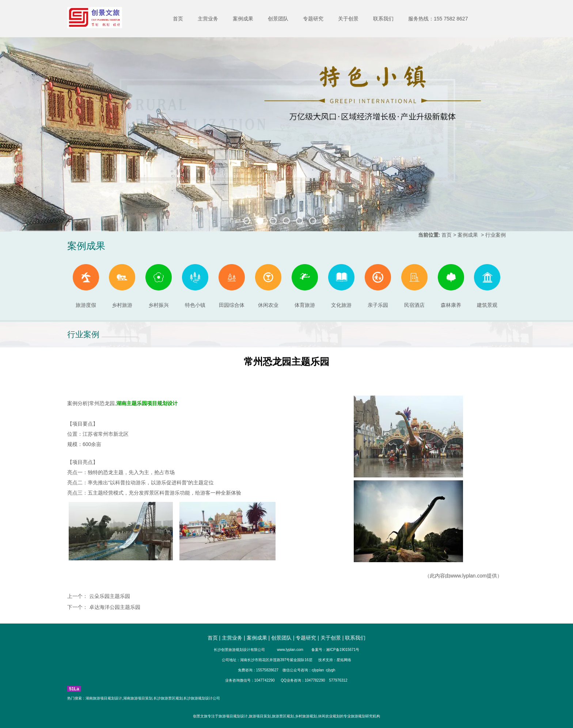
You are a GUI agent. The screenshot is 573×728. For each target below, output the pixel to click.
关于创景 (348, 19)
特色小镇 (195, 286)
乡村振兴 (159, 286)
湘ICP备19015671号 (343, 650)
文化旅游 (341, 286)
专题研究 (313, 19)
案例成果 (243, 19)
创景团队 (278, 19)
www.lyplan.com (468, 576)
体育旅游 (305, 286)
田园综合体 (232, 286)
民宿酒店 (414, 286)
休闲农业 (268, 286)
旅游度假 (86, 286)
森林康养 (451, 286)
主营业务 (208, 19)
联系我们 (383, 19)
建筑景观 (487, 286)
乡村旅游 (122, 286)
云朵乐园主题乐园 (109, 596)
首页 (178, 19)
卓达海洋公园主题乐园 (114, 607)
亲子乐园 (378, 286)
